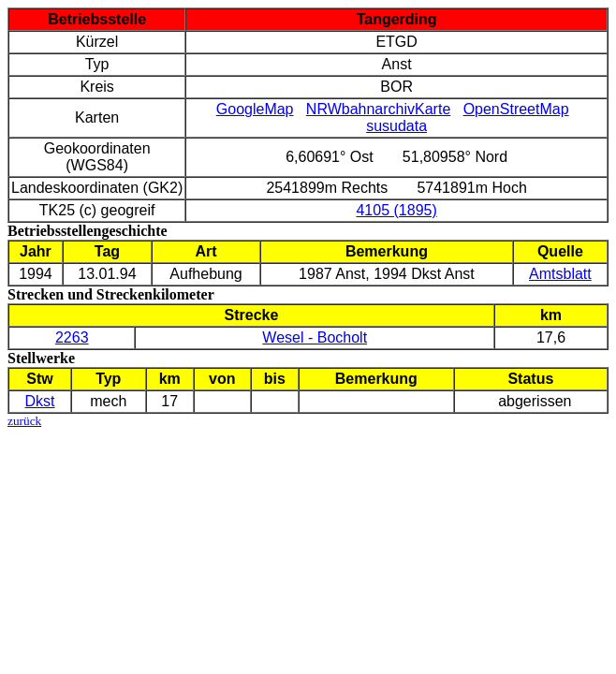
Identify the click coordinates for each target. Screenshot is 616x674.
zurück (24, 421)
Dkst (39, 401)
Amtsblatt (560, 274)
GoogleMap (255, 109)
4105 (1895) (396, 210)
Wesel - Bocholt (315, 337)
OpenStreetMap (516, 109)
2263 (72, 337)
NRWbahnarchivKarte (378, 109)
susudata (396, 126)
